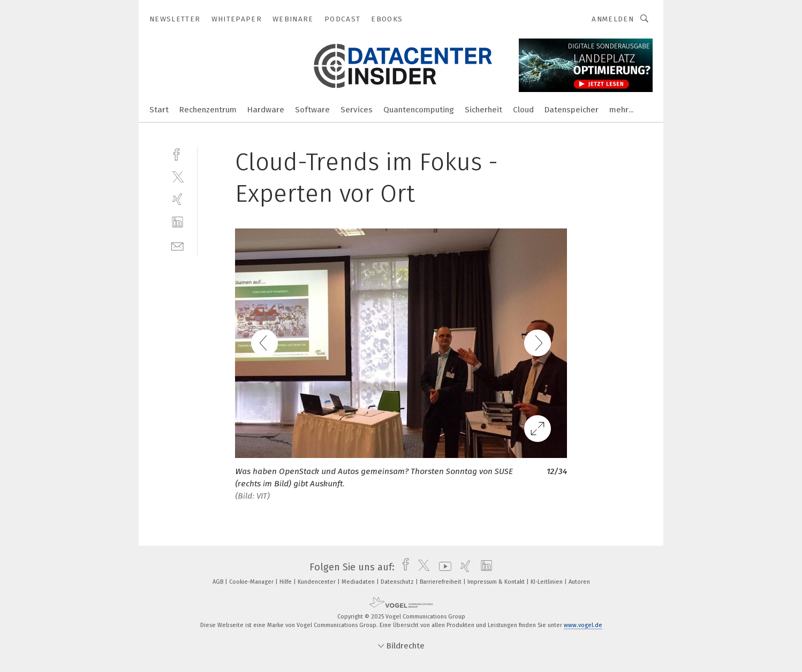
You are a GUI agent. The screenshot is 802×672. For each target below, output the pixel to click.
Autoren (579, 582)
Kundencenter (317, 582)
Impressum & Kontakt (497, 582)
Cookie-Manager (252, 582)
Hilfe (286, 582)
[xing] (177, 199)
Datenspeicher (572, 110)
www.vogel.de (583, 625)
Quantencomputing (419, 110)
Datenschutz (398, 582)
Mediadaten (359, 582)
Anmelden (613, 19)
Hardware (266, 110)
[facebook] (177, 153)
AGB (219, 582)
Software (312, 110)
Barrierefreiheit (441, 582)
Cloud (523, 110)
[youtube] (442, 567)
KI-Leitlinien (547, 582)
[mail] (177, 245)
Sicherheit (483, 110)
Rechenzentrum (208, 110)
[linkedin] (177, 222)
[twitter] (177, 176)
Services (357, 110)
